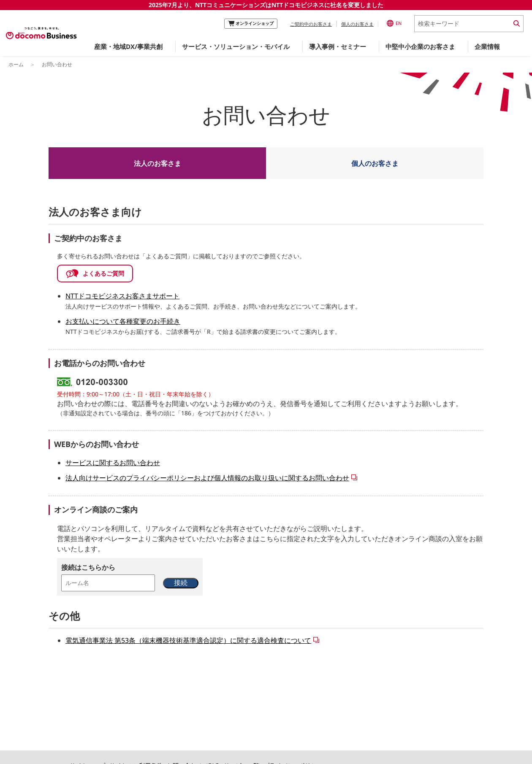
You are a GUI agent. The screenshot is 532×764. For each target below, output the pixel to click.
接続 (181, 583)
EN (394, 23)
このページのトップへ (261, 726)
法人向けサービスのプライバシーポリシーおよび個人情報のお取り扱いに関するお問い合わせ (207, 478)
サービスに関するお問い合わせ (113, 463)
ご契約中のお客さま (311, 24)
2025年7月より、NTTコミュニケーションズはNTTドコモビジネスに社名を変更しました (266, 5)
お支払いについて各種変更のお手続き (123, 321)
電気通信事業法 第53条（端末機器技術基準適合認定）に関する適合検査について (188, 640)
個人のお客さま (357, 24)
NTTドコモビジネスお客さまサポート (122, 296)
